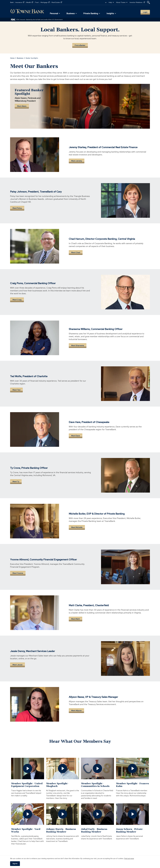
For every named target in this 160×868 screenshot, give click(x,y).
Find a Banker (80, 45)
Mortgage (45, 2)
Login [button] (145, 12)
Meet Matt (76, 619)
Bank (12, 2)
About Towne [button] (121, 2)
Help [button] (110, 2)
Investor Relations (137, 2)
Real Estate (57, 2)
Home (12, 58)
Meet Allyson (76, 711)
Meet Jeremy (77, 161)
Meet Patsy (17, 208)
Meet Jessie (17, 665)
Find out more (129, 858)
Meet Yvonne (18, 573)
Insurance (20, 2)
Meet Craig (17, 300)
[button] (148, 2)
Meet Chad (76, 253)
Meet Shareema (78, 346)
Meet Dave (76, 436)
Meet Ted (16, 390)
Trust (37, 2)
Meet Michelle (77, 527)
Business (20, 58)
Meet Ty (16, 482)
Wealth (30, 2)
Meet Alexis (22, 106)
